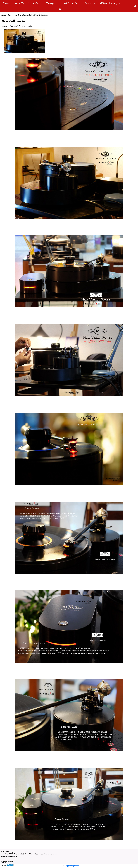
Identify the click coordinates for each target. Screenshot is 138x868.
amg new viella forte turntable (19, 26)
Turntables (22, 15)
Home (4, 15)
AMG (30, 15)
